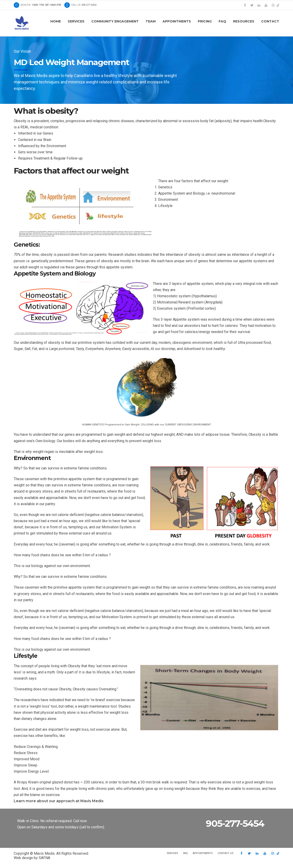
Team (151, 21)
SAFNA (44, 858)
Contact (270, 21)
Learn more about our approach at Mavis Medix (59, 801)
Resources (244, 21)
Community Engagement (115, 21)
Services (76, 21)
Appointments (177, 21)
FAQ (222, 21)
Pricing (205, 21)
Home (56, 21)
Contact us (226, 853)
